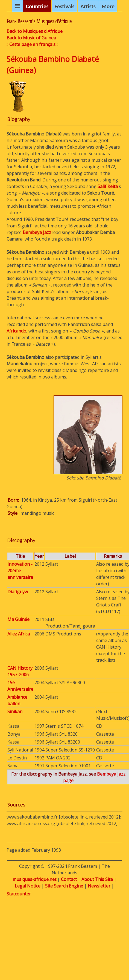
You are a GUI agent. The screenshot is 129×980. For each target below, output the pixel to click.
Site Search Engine (64, 886)
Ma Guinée (18, 619)
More (108, 6)
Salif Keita (108, 186)
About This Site (97, 879)
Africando (16, 331)
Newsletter (99, 886)
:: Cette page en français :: (32, 44)
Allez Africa (19, 634)
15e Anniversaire (20, 686)
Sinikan (15, 712)
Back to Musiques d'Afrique (35, 31)
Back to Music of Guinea (31, 38)
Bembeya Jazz (37, 232)
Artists (88, 6)
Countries (37, 6)
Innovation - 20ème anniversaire (20, 571)
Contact (69, 879)
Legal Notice (28, 886)
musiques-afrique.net (34, 879)
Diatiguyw (18, 592)
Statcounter (19, 894)
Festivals (64, 6)
